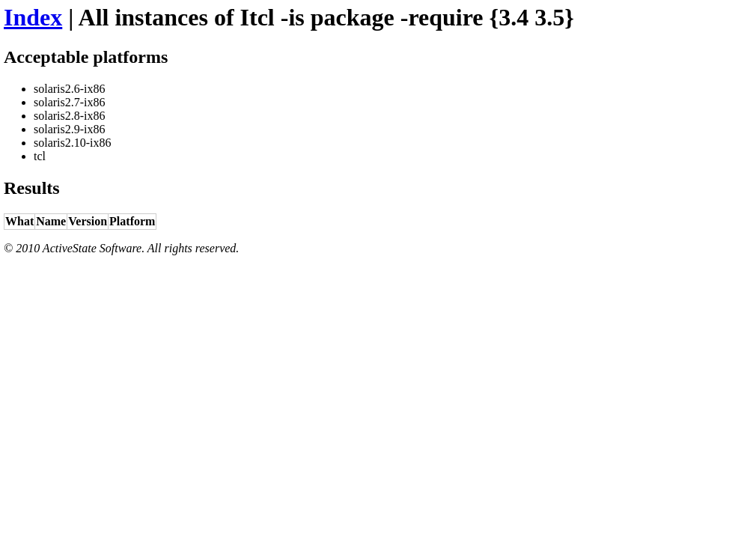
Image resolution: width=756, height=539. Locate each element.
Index (33, 17)
